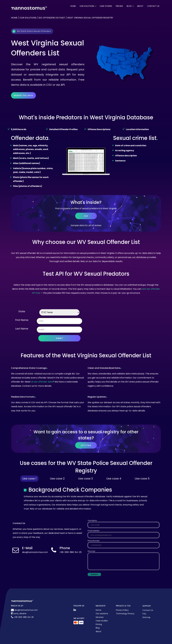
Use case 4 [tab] (114, 479)
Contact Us (153, 6)
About (140, 6)
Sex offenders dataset (52, 18)
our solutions (87, 6)
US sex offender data (42, 382)
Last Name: (22, 329)
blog (129, 6)
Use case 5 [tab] (142, 479)
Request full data (23, 95)
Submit (59, 338)
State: (22, 311)
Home (73, 6)
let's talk (86, 445)
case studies (106, 6)
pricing (119, 6)
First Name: (22, 320)
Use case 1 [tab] (29, 479)
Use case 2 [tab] (57, 479)
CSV (86, 216)
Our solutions (28, 18)
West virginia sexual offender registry (90, 18)
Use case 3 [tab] (85, 479)
